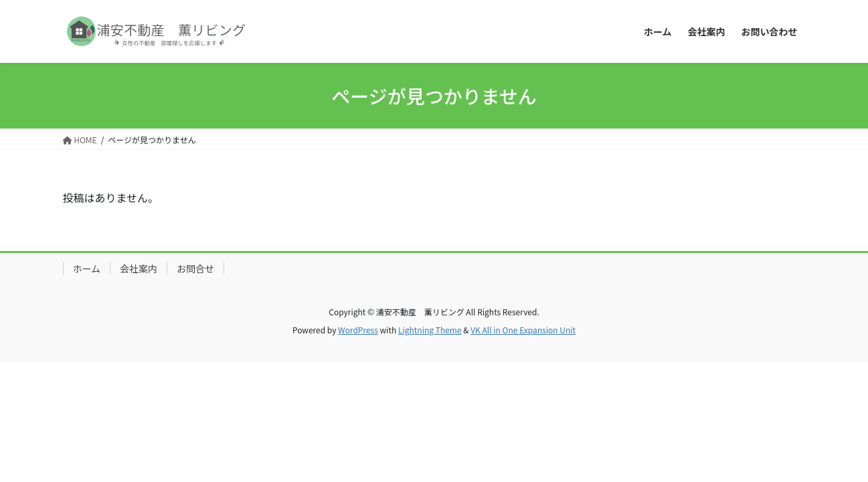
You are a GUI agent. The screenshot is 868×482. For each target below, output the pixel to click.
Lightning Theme (430, 330)
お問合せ (195, 268)
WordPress (358, 330)
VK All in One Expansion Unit (523, 330)
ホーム (87, 268)
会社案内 (139, 268)
